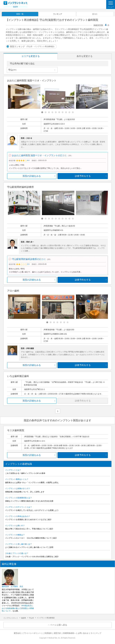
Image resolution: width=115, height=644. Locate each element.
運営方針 (57, 633)
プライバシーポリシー (32, 633)
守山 (12, 70)
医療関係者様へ (69, 633)
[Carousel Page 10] (73, 112)
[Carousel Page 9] (69, 112)
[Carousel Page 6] (59, 112)
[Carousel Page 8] (66, 112)
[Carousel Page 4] (52, 112)
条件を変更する (85, 56)
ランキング (58, 14)
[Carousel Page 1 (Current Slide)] (42, 112)
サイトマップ (96, 633)
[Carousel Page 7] (63, 112)
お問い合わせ (83, 633)
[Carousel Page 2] (46, 112)
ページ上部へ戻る (59, 625)
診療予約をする (83, 176)
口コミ (95, 14)
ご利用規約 (47, 633)
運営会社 (17, 633)
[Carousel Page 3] (49, 112)
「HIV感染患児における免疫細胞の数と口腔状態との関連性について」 (18, 608)
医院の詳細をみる (32, 176)
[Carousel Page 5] (56, 112)
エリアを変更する (31, 56)
